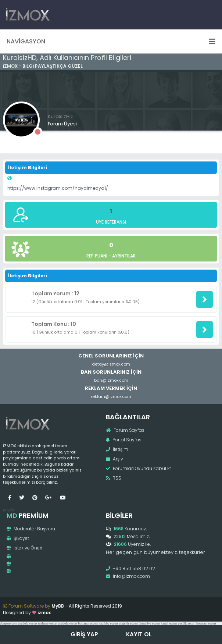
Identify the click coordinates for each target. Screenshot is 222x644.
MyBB (58, 606)
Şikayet (18, 538)
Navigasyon (111, 41)
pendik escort (187, 623)
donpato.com (9, 623)
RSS (114, 478)
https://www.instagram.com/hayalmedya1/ (58, 188)
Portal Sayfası (124, 440)
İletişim (117, 449)
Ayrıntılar (124, 256)
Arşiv (114, 459)
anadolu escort (28, 623)
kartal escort (169, 623)
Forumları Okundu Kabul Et (138, 468)
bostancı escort (88, 623)
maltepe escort (47, 623)
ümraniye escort (149, 623)
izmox (44, 613)
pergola (8, 510)
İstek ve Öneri (24, 548)
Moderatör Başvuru (31, 529)
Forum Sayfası (126, 430)
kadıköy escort (108, 623)
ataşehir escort (128, 623)
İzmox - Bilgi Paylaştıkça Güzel (43, 66)
